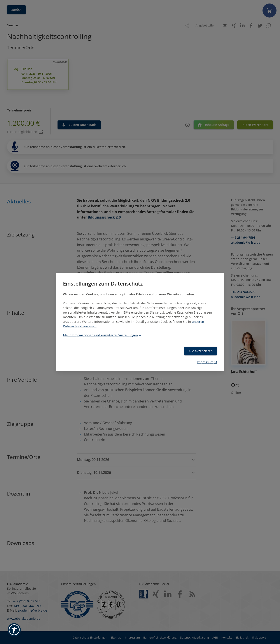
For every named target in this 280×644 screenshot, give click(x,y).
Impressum (207, 362)
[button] (14, 630)
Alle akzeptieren (201, 351)
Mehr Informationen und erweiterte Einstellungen (103, 335)
